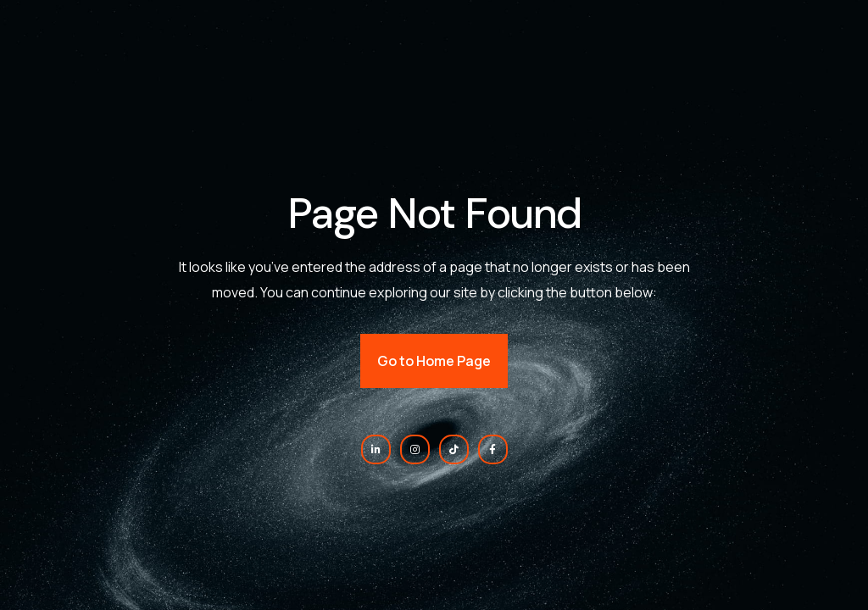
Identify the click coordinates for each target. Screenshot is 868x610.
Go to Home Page (434, 361)
